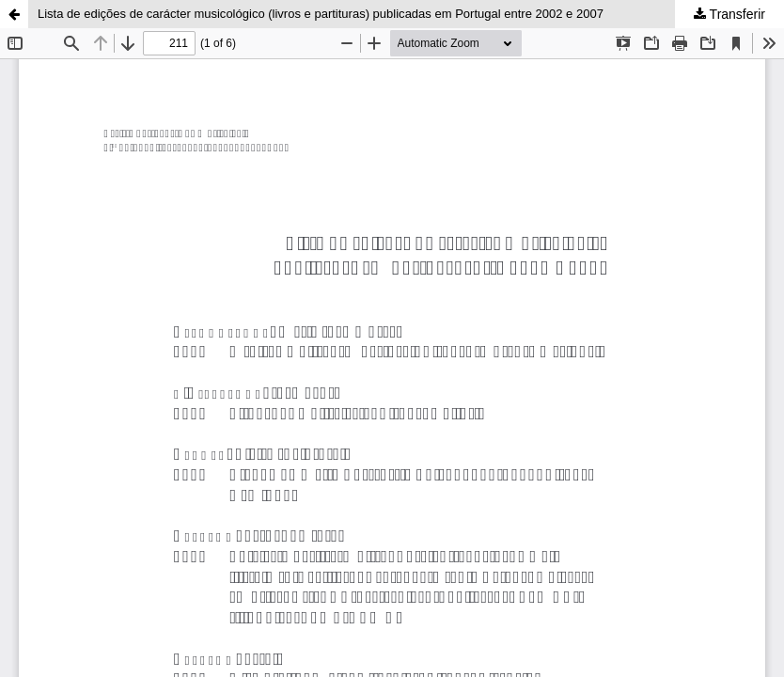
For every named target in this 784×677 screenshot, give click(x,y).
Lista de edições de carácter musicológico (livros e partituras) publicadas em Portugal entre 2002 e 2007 (321, 14)
